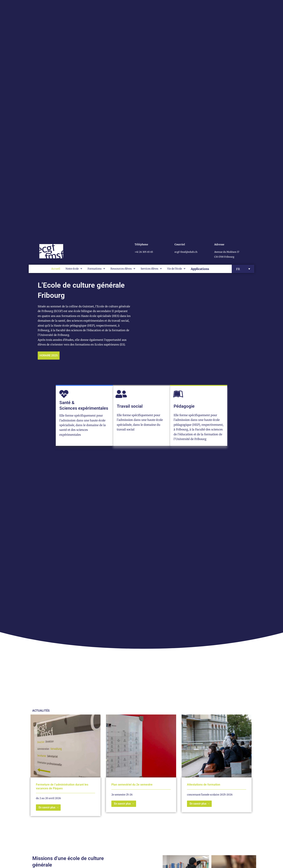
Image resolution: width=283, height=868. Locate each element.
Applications (200, 269)
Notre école (74, 269)
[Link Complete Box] (66, 765)
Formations (96, 269)
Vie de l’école (176, 269)
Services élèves (151, 269)
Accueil (56, 269)
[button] (243, 269)
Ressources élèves (123, 269)
